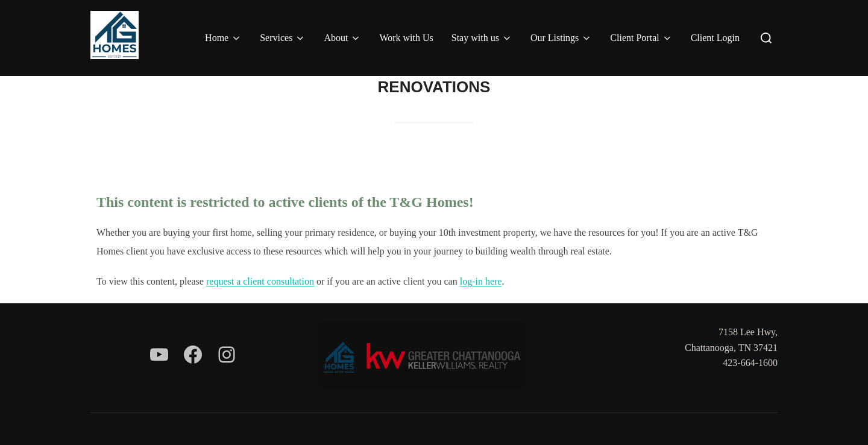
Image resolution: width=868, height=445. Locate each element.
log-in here (481, 281)
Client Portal (641, 38)
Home (223, 38)
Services (283, 38)
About (342, 38)
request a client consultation (260, 281)
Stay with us (482, 38)
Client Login (715, 38)
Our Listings (561, 38)
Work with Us (406, 38)
